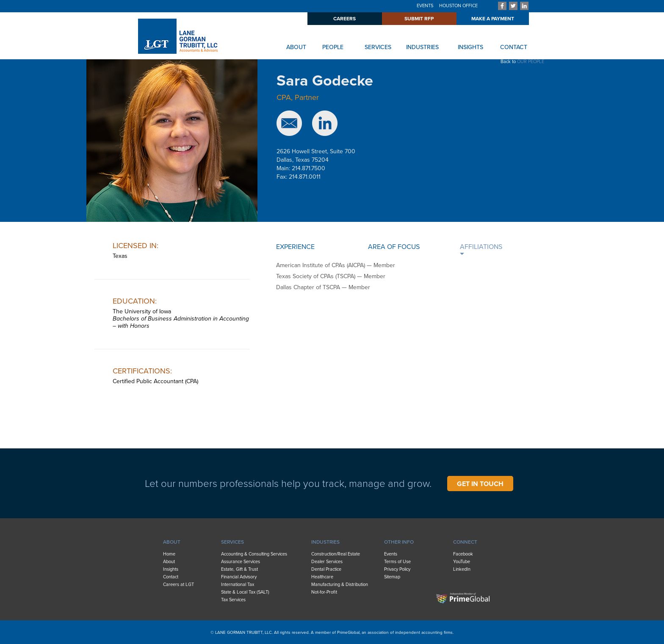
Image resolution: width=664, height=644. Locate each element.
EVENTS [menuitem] (425, 6)
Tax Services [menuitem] (233, 600)
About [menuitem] (169, 562)
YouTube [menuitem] (462, 562)
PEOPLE (333, 47)
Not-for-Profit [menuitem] (324, 592)
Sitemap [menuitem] (392, 577)
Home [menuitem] (169, 554)
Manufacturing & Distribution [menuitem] (340, 585)
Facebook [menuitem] (463, 554)
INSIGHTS (470, 47)
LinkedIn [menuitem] (462, 569)
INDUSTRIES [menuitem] (325, 542)
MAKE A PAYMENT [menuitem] (493, 19)
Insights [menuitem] (171, 569)
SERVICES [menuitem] (232, 542)
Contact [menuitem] (171, 577)
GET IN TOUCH (480, 484)
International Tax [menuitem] (238, 585)
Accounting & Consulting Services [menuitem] (254, 554)
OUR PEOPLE (531, 62)
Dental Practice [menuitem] (326, 569)
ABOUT (296, 47)
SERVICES (378, 47)
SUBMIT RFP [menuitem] (419, 19)
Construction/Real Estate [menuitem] (336, 554)
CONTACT (514, 47)
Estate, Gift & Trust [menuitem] (239, 569)
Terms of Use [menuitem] (397, 562)
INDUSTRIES (422, 47)
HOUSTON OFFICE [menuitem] (458, 6)
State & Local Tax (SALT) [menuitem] (245, 592)
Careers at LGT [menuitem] (178, 585)
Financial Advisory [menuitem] (239, 577)
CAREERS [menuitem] (344, 19)
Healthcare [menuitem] (322, 577)
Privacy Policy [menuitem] (397, 569)
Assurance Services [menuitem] (241, 562)
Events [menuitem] (391, 554)
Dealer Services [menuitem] (327, 562)
